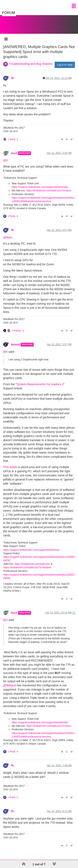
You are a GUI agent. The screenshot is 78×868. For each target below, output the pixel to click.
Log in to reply (65, 61)
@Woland (9, 681)
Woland (15, 340)
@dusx (8, 233)
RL (13, 74)
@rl (5, 156)
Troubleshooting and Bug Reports (31, 60)
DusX (14, 149)
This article (10, 463)
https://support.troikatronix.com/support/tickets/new (40, 183)
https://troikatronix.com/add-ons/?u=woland (27, 563)
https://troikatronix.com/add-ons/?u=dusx (49, 186)
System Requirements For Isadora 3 (40, 380)
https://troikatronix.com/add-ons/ (32, 560)
